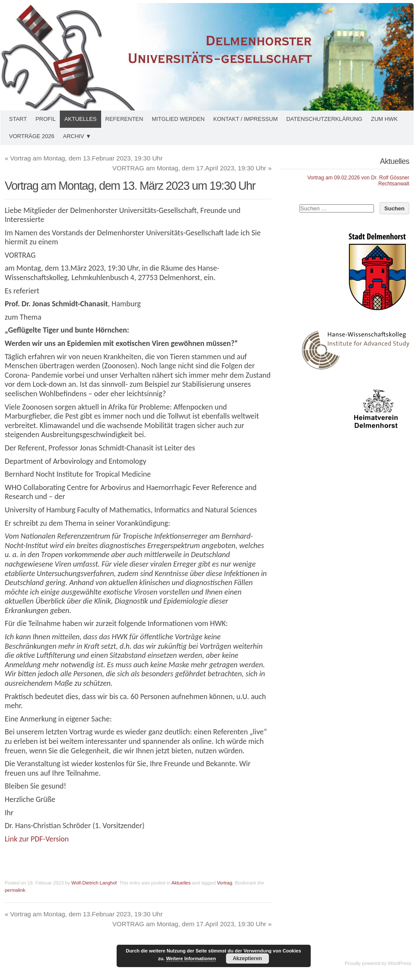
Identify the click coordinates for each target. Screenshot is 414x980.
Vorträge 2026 (32, 136)
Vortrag (224, 883)
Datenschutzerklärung (324, 119)
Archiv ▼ (77, 136)
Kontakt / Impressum (245, 119)
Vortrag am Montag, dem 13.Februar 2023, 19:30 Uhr (84, 158)
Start (18, 119)
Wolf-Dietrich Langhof (94, 883)
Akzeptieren (247, 958)
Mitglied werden (178, 119)
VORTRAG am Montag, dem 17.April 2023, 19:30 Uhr (192, 168)
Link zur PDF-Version (37, 839)
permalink (15, 890)
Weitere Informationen (191, 958)
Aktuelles (80, 119)
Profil (45, 119)
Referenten (124, 119)
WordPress (399, 963)
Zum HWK (384, 119)
